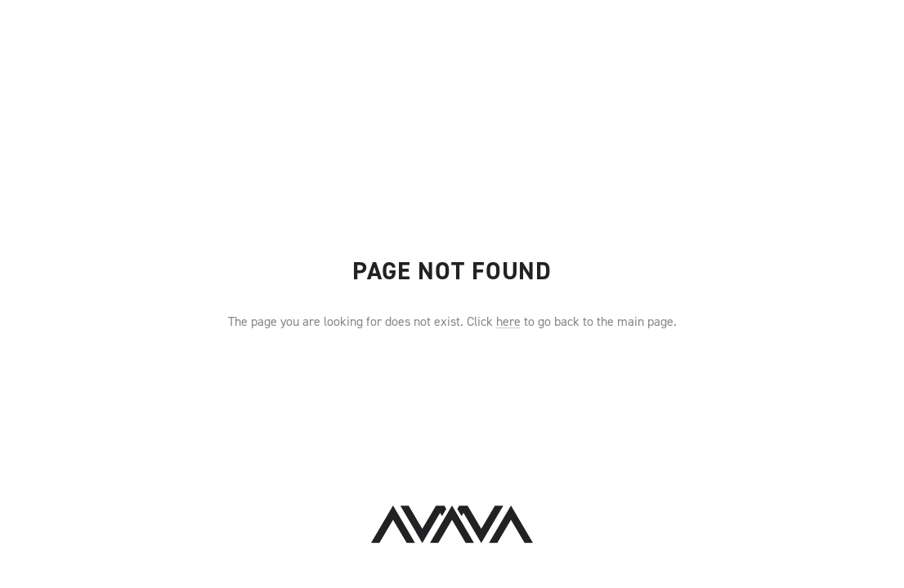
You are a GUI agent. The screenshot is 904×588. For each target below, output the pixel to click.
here (508, 321)
